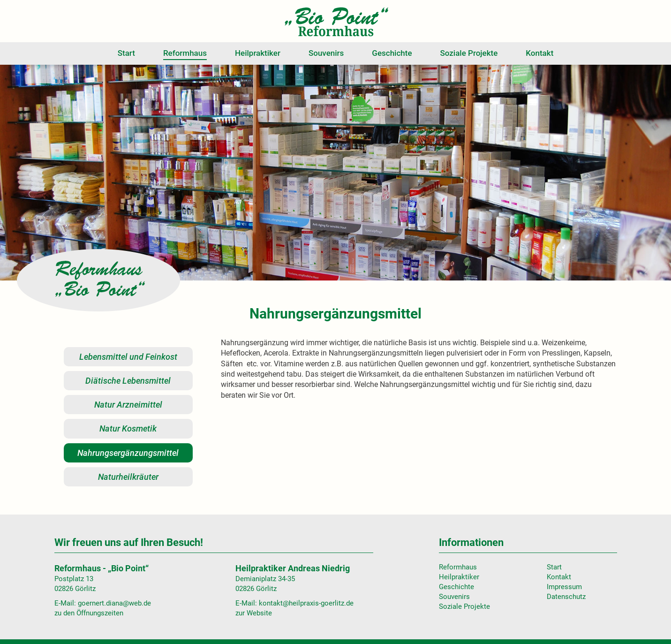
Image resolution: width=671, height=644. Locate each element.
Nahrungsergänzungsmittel (128, 453)
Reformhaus (185, 53)
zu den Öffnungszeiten (89, 613)
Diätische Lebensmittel (128, 381)
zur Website (254, 613)
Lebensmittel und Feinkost (128, 357)
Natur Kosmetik (128, 428)
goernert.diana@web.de (114, 603)
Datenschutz (566, 597)
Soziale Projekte (469, 53)
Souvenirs (326, 53)
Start (126, 53)
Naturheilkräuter (128, 477)
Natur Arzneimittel (128, 405)
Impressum (564, 587)
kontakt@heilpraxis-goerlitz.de (306, 603)
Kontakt (539, 53)
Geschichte (392, 53)
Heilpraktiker (258, 53)
